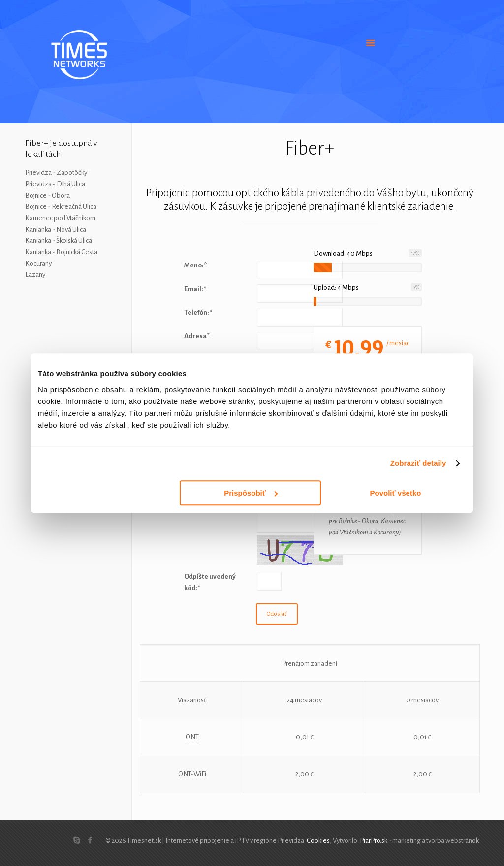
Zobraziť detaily (418, 463)
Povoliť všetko (396, 493)
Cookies (318, 841)
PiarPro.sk (374, 841)
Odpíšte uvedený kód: (210, 582)
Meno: (195, 265)
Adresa (197, 336)
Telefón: (198, 313)
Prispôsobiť (251, 493)
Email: (195, 289)
